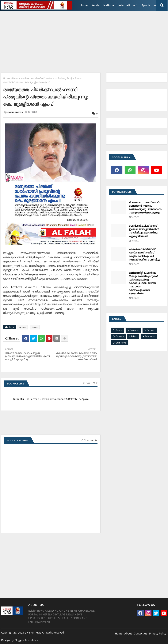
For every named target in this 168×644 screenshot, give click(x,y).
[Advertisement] (84, 40)
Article (119, 330)
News (15, 78)
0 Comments (90, 440)
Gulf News (121, 343)
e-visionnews (33, 632)
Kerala (95, 5)
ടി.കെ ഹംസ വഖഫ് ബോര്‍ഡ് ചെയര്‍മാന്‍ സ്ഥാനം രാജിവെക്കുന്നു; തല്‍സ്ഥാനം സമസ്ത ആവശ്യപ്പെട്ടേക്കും (145, 207)
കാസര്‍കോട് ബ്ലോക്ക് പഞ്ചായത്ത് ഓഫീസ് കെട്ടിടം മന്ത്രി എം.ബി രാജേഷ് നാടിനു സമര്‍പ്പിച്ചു (144, 254)
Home (84, 5)
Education (150, 336)
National (109, 5)
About (128, 633)
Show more (90, 382)
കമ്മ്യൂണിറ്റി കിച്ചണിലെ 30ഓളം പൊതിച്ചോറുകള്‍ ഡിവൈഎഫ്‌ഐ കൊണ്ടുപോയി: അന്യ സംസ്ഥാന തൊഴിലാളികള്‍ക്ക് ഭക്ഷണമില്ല (143, 283)
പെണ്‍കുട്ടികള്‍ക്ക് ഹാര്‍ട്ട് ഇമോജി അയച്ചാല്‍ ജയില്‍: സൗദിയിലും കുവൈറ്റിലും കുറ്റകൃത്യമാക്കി (144, 231)
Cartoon (151, 330)
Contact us (141, 633)
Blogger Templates (26, 640)
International (127, 5)
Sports (146, 5)
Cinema (120, 336)
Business (135, 330)
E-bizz (134, 336)
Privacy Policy (158, 633)
